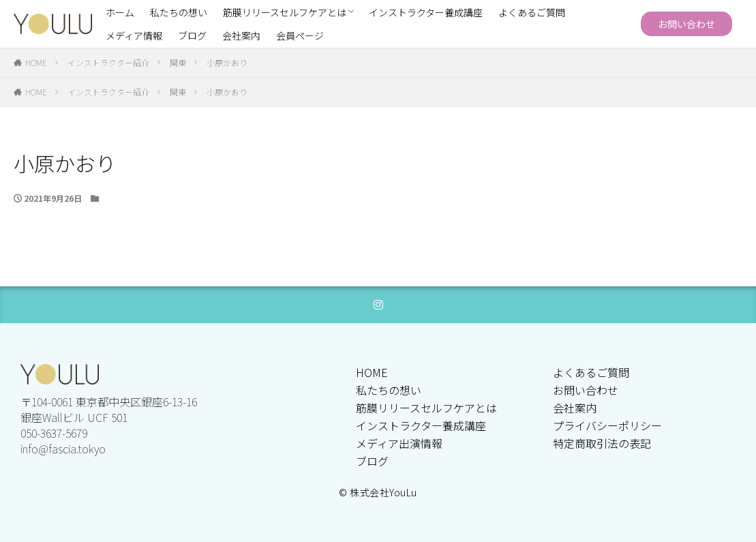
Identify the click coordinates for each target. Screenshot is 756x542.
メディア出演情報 (399, 443)
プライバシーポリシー (607, 425)
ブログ (192, 35)
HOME (36, 62)
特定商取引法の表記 (602, 443)
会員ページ (300, 35)
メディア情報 (134, 35)
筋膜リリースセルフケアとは (285, 12)
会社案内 (241, 35)
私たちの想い (179, 12)
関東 (178, 62)
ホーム (120, 12)
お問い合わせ (686, 24)
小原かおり (227, 62)
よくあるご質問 (532, 12)
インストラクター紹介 (108, 62)
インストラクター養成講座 (426, 12)
